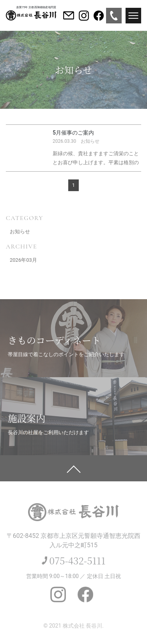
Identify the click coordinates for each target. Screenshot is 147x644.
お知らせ (20, 232)
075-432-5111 (78, 560)
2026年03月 (23, 260)
